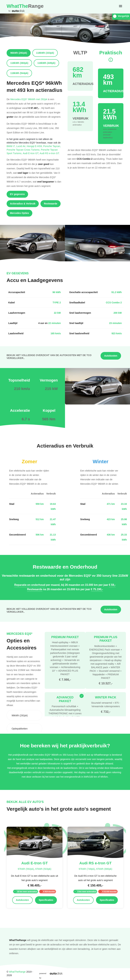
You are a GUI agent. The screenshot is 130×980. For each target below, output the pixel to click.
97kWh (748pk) (87, 869)
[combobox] (24, 715)
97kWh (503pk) (43, 869)
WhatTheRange (17, 972)
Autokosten (111, 356)
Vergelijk (121, 16)
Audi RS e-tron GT (50, 153)
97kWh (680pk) (104, 869)
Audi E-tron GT (31, 153)
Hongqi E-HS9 (35, 146)
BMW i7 (11, 146)
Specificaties (46, 900)
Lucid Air (21, 146)
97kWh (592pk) (26, 869)
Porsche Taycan (52, 146)
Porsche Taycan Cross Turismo (24, 150)
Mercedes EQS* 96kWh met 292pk (29, 99)
